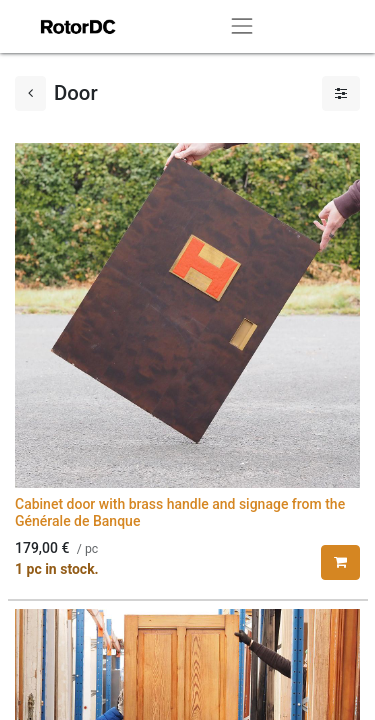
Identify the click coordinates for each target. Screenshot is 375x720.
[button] (340, 562)
